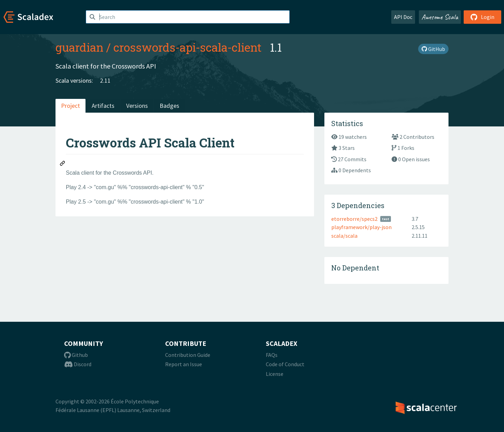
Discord (78, 364)
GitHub (433, 49)
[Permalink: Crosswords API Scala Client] (63, 164)
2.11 (105, 80)
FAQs (272, 355)
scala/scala (344, 236)
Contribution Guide (188, 355)
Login (482, 17)
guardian (79, 47)
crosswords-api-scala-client (188, 47)
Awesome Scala (440, 17)
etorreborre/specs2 (354, 219)
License (275, 374)
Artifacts (103, 106)
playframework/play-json (361, 227)
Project (70, 106)
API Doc (403, 17)
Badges (169, 106)
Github (76, 355)
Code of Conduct (285, 364)
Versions (137, 106)
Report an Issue (184, 364)
